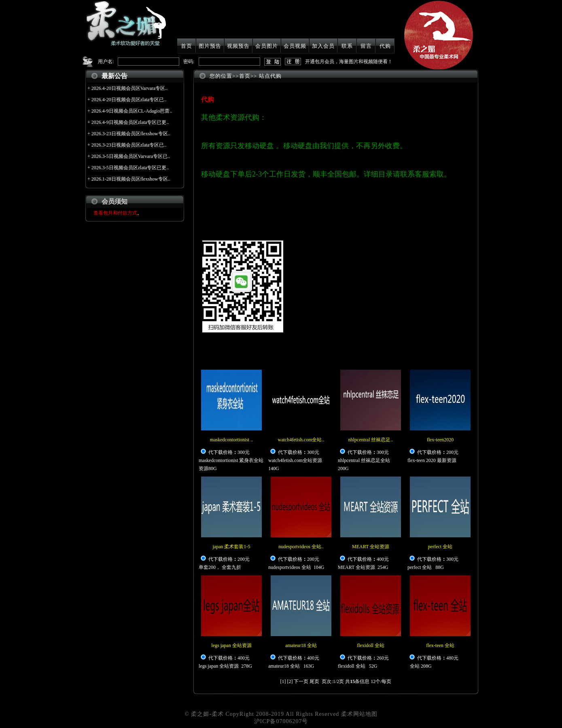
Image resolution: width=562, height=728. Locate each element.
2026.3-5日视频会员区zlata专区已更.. (130, 168)
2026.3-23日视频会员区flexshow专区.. (131, 134)
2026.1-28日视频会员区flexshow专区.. (131, 179)
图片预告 (210, 46)
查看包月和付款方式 (115, 213)
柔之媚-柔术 (207, 714)
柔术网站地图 (359, 714)
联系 (347, 46)
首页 (187, 46)
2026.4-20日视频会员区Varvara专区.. (129, 88)
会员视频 (295, 46)
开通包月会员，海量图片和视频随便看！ (349, 62)
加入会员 (323, 46)
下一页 (301, 681)
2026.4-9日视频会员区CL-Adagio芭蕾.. (132, 111)
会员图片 (267, 46)
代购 (385, 46)
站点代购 (270, 76)
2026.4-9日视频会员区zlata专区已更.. (130, 122)
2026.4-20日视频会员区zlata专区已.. (129, 100)
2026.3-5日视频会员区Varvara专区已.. (131, 156)
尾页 (314, 681)
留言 (366, 46)
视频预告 (238, 46)
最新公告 (115, 76)
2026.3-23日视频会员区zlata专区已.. (129, 145)
